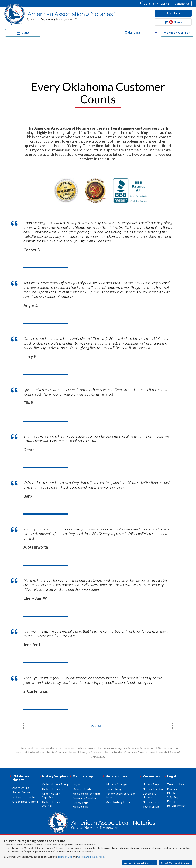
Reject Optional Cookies (176, 863)
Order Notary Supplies (51, 795)
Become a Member (85, 798)
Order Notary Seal (54, 789)
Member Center (83, 789)
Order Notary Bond (25, 802)
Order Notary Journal (51, 804)
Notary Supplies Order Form (120, 795)
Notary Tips (151, 802)
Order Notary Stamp (55, 784)
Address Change (116, 784)
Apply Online (21, 788)
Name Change (114, 789)
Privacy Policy (172, 791)
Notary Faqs (151, 784)
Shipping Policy (173, 799)
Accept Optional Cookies (140, 863)
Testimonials (151, 806)
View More (98, 726)
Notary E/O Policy (25, 797)
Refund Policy (176, 806)
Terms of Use (65, 857)
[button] (173, 13)
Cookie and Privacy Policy (91, 857)
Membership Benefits (87, 794)
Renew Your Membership (81, 805)
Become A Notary (149, 795)
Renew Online (22, 792)
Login (76, 784)
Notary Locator (153, 789)
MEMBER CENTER (177, 33)
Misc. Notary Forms (118, 802)
